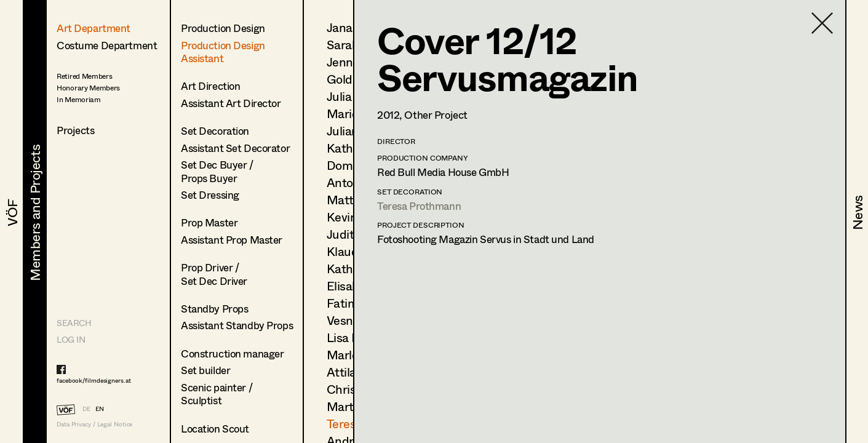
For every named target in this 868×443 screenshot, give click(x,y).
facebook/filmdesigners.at (94, 380)
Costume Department (107, 45)
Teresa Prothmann (419, 206)
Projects (76, 130)
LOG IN (71, 339)
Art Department (94, 28)
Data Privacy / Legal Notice (94, 424)
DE (86, 409)
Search (74, 323)
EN (100, 409)
